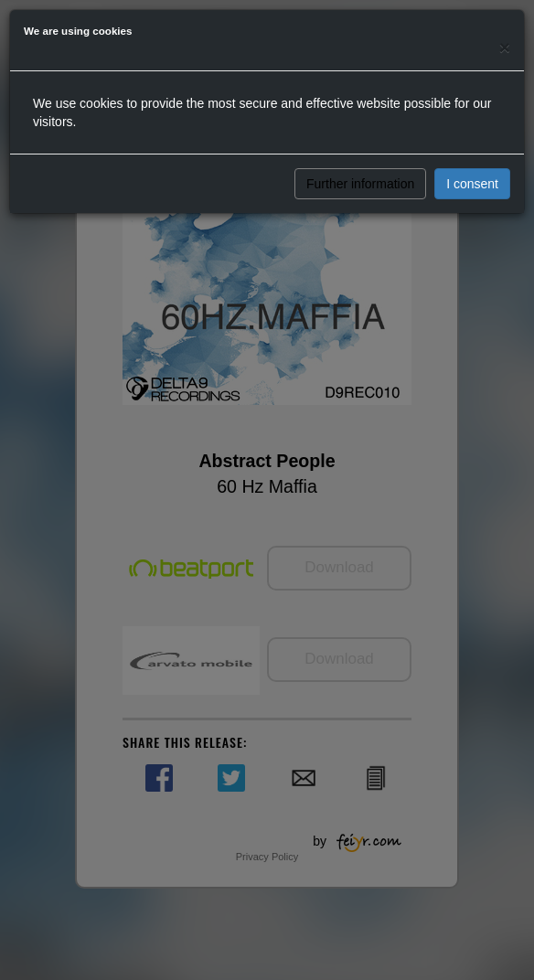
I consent (472, 184)
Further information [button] (360, 184)
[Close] (505, 47)
